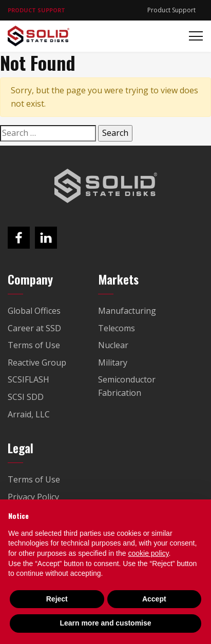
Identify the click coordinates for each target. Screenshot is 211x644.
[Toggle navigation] (193, 36)
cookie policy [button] (148, 553)
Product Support (171, 10)
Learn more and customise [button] (105, 623)
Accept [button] (154, 599)
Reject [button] (57, 599)
